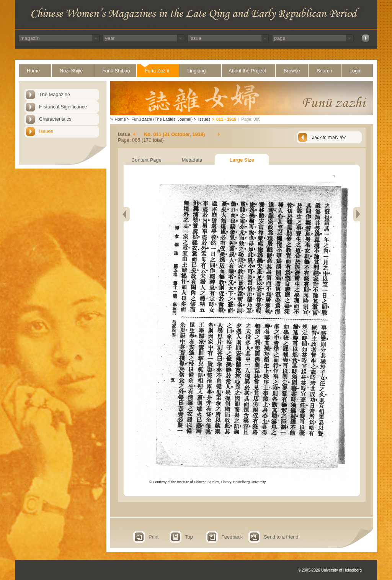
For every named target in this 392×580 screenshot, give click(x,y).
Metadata (192, 160)
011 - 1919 (226, 119)
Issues (46, 131)
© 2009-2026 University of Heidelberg (330, 570)
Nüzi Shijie (71, 71)
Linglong (196, 71)
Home (33, 71)
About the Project (247, 71)
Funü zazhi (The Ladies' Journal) (162, 119)
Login (355, 71)
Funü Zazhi (157, 71)
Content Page (146, 160)
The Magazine (55, 94)
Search (324, 71)
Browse (292, 71)
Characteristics (55, 119)
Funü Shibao (116, 71)
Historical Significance (63, 107)
